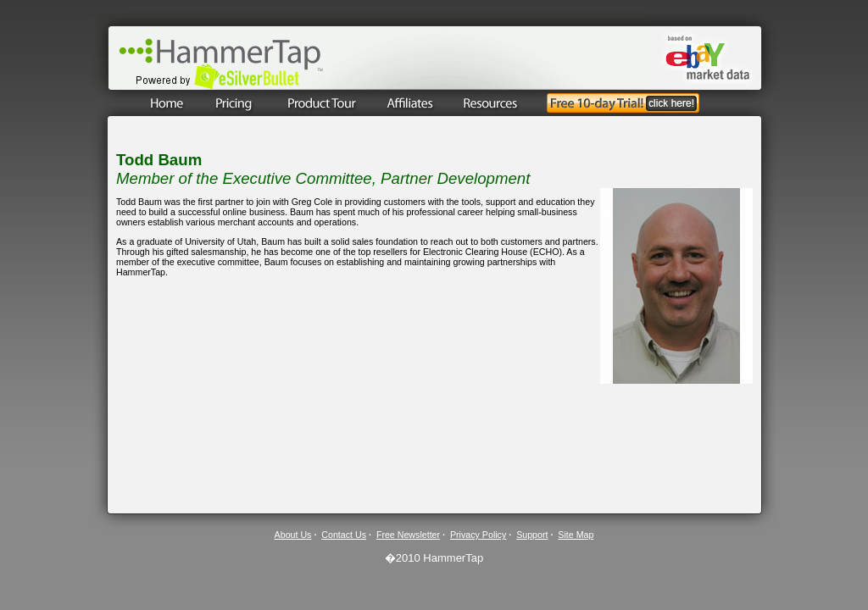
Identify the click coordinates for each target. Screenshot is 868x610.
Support (532, 535)
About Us (293, 535)
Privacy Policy (478, 535)
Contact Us (344, 535)
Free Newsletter (408, 535)
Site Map (576, 535)
